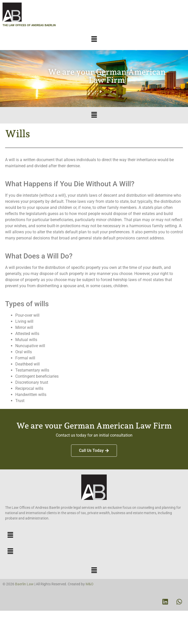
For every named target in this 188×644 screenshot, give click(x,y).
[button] (94, 39)
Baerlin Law (24, 584)
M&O (90, 584)
